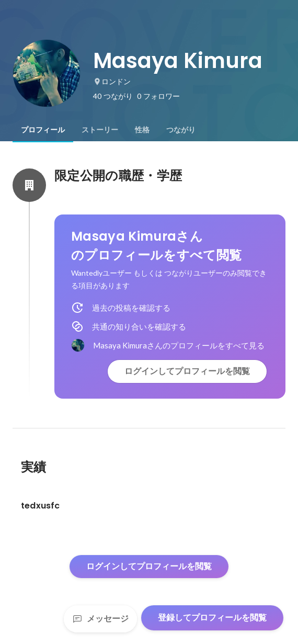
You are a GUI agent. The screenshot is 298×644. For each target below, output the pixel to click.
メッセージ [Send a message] (100, 619)
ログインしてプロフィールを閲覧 (187, 371)
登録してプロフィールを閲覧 (212, 618)
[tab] (43, 130)
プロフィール (43, 130)
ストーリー (100, 130)
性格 (142, 130)
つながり (181, 130)
